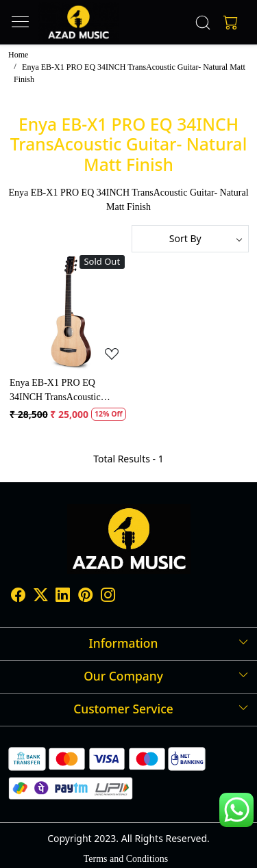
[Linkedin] (63, 597)
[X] (41, 597)
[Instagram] (108, 597)
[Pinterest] (85, 597)
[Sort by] (191, 239)
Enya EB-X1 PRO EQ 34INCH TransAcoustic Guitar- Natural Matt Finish (62, 391)
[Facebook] (18, 597)
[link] (203, 23)
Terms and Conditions (126, 859)
